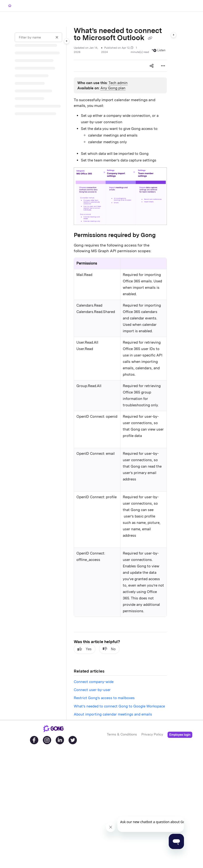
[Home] (10, 6)
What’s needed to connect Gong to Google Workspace (119, 706)
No (109, 649)
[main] (120, 373)
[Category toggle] (67, 41)
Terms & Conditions (122, 734)
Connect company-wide (94, 682)
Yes (85, 649)
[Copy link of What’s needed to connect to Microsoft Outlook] (150, 38)
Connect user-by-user (92, 690)
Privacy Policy (152, 734)
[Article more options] (163, 66)
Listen (159, 50)
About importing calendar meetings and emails (113, 714)
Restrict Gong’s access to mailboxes (104, 698)
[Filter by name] (38, 37)
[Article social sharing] (152, 66)
